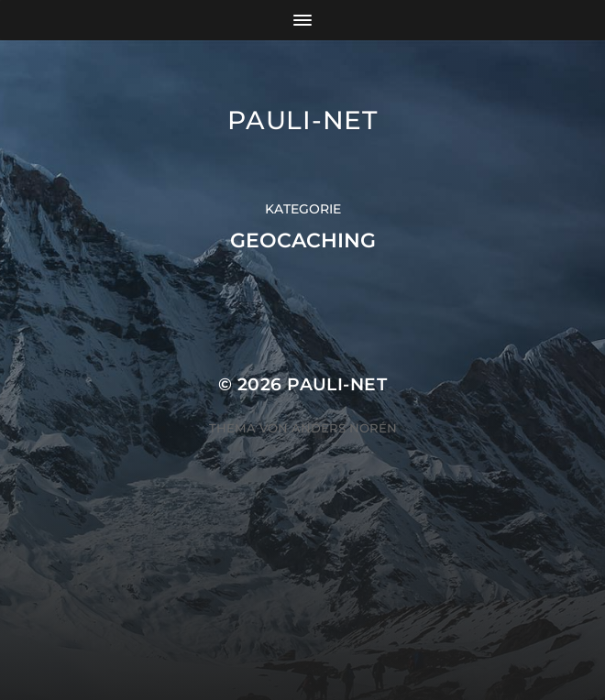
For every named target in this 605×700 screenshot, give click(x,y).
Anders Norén (344, 428)
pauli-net (302, 120)
